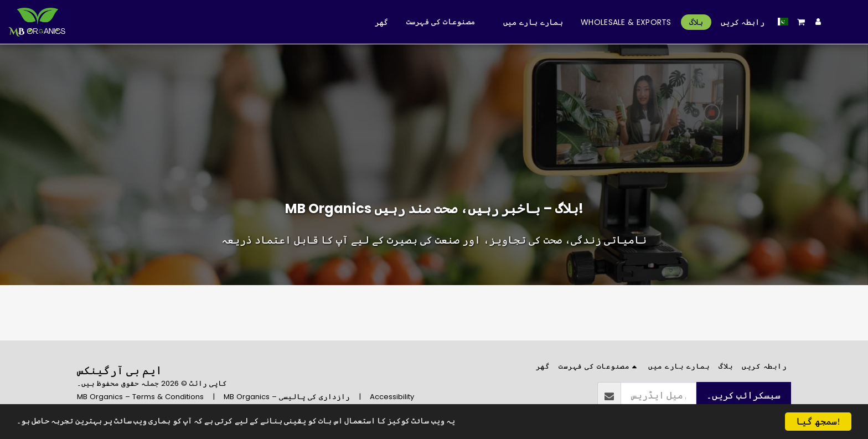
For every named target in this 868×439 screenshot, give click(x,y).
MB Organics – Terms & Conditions (140, 397)
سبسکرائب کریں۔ (743, 396)
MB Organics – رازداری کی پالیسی (287, 397)
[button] (801, 22)
